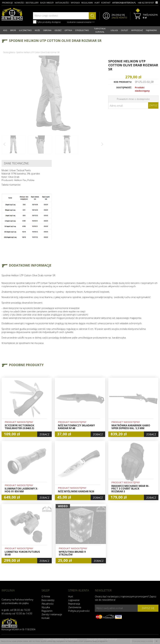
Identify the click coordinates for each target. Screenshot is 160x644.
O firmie (46, 596)
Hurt (71, 596)
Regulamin (47, 611)
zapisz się (148, 608)
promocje (7, 3)
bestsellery (32, 3)
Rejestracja (74, 604)
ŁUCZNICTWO (25, 30)
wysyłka (75, 3)
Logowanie (74, 600)
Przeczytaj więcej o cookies (143, 641)
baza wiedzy (47, 3)
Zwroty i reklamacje (52, 614)
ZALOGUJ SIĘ (118, 15)
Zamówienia (75, 607)
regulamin (87, 3)
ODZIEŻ (58, 30)
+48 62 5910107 (146, 3)
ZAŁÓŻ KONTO (119, 18)
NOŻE (37, 30)
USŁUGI (114, 30)
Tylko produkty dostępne (47, 22)
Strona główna (9, 52)
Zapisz (153, 105)
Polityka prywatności (79, 611)
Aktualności (47, 604)
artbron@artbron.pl (124, 3)
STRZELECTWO (82, 30)
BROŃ (13, 30)
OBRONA (47, 30)
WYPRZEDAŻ (137, 30)
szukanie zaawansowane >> (81, 22)
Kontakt (46, 618)
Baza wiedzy (48, 600)
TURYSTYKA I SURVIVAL (100, 30)
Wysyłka (46, 607)
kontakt (106, 3)
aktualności (62, 3)
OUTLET (125, 30)
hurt (97, 3)
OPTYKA (68, 30)
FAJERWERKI (151, 30)
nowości (19, 3)
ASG (5, 30)
